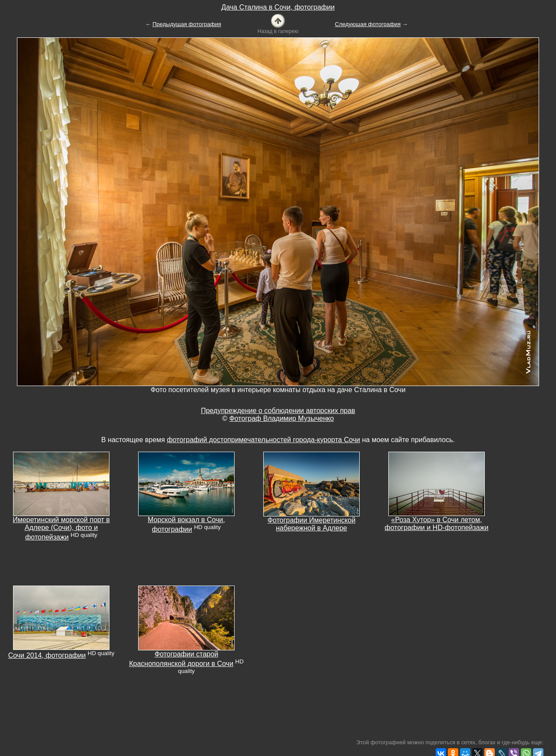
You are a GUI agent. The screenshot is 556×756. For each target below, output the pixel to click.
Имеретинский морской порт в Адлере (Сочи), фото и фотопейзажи (61, 528)
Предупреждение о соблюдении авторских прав (278, 411)
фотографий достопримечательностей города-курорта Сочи (263, 440)
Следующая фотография (368, 24)
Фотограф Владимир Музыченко (282, 418)
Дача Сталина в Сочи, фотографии (278, 7)
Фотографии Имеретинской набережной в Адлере (312, 524)
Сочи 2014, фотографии (47, 655)
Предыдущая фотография (187, 24)
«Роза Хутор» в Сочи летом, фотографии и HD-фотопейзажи (437, 524)
